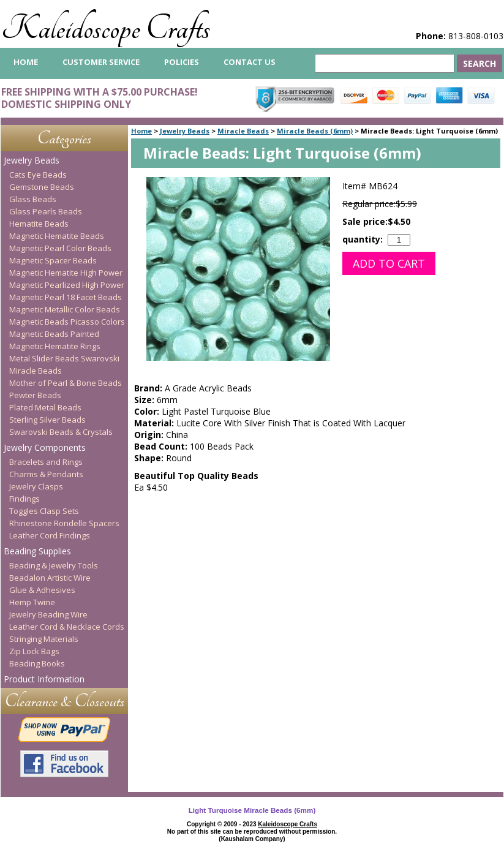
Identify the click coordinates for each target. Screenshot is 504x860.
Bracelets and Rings (46, 462)
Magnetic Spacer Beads (53, 260)
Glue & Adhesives (42, 590)
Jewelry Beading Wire (48, 614)
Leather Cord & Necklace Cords (67, 627)
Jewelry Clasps (36, 486)
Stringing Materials (44, 639)
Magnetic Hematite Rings (55, 346)
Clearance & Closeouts (65, 701)
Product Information (44, 679)
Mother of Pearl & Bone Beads (66, 383)
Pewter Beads (35, 395)
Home (141, 131)
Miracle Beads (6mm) (315, 131)
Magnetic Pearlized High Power (67, 285)
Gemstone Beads (42, 187)
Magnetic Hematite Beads (57, 236)
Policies (182, 62)
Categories (64, 138)
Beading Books (37, 663)
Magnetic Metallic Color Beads (65, 309)
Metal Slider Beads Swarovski (64, 358)
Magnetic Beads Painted (54, 334)
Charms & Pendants (46, 474)
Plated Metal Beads (45, 407)
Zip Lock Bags (34, 651)
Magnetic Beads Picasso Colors (67, 322)
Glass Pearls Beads (46, 211)
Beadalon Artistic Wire (50, 578)
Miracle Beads (243, 131)
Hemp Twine (32, 602)
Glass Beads (33, 199)
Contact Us (250, 62)
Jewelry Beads (185, 131)
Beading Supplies (37, 551)
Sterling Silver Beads (47, 420)
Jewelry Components (45, 447)
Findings (24, 499)
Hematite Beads (39, 224)
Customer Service (101, 62)
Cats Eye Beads (38, 175)
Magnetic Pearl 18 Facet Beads (66, 297)
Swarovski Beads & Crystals (61, 432)
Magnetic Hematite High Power (66, 273)
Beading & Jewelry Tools (54, 565)
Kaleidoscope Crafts (106, 28)
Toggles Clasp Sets (44, 511)
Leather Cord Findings (50, 535)
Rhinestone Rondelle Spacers (64, 523)
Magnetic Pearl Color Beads (60, 248)
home (26, 62)
